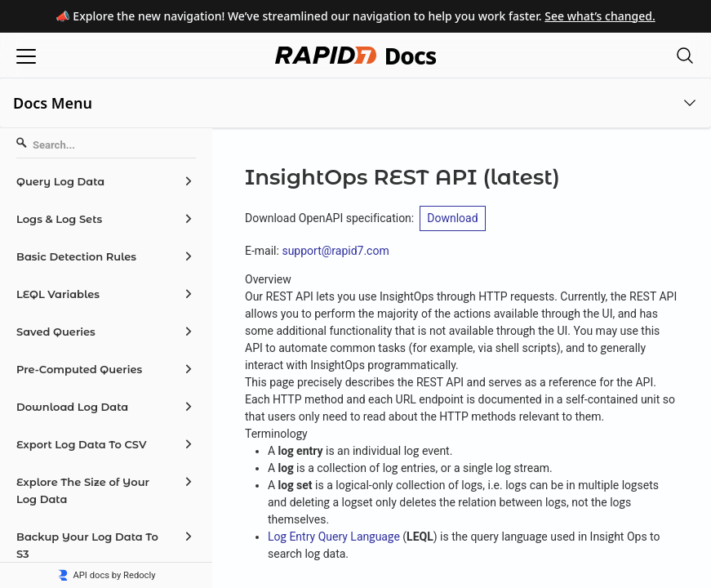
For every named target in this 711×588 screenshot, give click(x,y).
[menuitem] (106, 181)
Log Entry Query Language (334, 537)
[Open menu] (26, 55)
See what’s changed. (600, 16)
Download (452, 218)
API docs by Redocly (107, 575)
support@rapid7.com (335, 251)
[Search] (106, 145)
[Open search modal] (685, 55)
